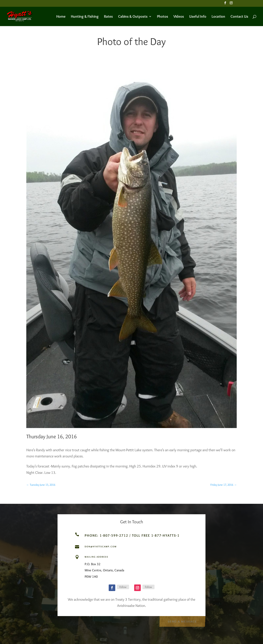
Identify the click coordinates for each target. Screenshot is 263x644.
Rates (108, 17)
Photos (163, 17)
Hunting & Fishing (85, 17)
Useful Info (198, 17)
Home (61, 17)
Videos (179, 17)
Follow (123, 587)
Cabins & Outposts (133, 17)
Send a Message (182, 621)
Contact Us (239, 17)
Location (218, 17)
